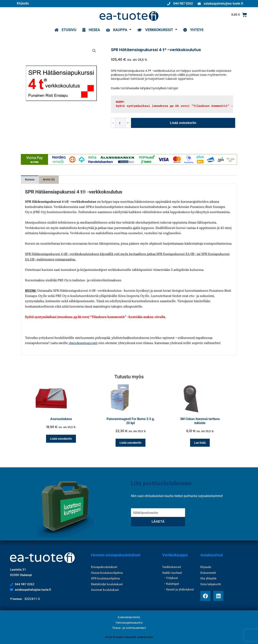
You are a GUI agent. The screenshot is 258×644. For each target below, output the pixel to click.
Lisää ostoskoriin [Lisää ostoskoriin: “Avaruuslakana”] (61, 439)
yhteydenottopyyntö (83, 343)
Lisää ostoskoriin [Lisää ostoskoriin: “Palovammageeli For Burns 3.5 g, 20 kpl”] (131, 443)
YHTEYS (193, 30)
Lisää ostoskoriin (183, 123)
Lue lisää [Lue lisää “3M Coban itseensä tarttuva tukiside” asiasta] (200, 443)
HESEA (91, 30)
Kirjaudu (23, 3)
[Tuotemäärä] (120, 123)
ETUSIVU (65, 30)
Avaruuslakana (61, 419)
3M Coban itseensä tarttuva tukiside (200, 421)
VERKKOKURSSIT (157, 30)
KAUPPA (119, 30)
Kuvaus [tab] (30, 179)
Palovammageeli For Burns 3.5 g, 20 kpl (131, 421)
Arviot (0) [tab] (49, 179)
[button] (94, 51)
